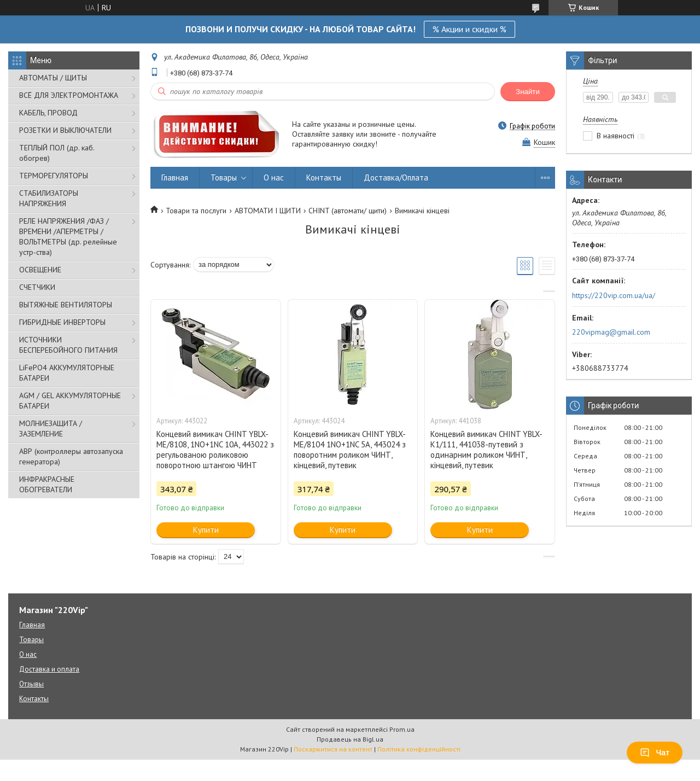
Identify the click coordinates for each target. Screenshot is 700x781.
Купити (206, 530)
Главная (175, 177)
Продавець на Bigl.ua (350, 739)
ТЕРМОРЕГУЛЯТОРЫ (54, 176)
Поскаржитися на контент (333, 749)
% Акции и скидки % (469, 29)
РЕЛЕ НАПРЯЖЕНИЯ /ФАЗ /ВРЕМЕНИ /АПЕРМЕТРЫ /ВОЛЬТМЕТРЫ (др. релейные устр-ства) (68, 237)
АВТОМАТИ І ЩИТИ (268, 211)
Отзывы (31, 684)
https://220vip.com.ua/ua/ (614, 295)
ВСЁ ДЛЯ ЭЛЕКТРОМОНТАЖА (69, 95)
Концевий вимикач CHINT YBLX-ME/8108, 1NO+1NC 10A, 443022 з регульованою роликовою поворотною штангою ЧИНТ (215, 450)
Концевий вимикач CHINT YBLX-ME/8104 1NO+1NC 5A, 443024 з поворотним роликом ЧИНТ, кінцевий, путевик (350, 450)
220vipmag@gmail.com (611, 332)
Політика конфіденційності (419, 749)
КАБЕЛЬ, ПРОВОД (48, 113)
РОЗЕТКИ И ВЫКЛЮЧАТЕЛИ (65, 130)
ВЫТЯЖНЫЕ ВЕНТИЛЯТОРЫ (66, 305)
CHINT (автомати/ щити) (348, 211)
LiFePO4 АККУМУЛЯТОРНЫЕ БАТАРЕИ (67, 373)
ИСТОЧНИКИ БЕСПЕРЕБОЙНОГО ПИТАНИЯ (68, 345)
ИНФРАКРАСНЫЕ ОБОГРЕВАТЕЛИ (47, 484)
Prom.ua (402, 729)
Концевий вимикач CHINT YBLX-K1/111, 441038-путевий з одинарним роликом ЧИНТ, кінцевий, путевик (486, 450)
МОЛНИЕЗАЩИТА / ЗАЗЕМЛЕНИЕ (51, 429)
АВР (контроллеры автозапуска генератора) (71, 456)
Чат (655, 753)
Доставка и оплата (49, 669)
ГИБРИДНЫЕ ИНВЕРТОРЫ (62, 322)
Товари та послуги (196, 211)
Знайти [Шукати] (528, 92)
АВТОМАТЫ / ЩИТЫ (53, 78)
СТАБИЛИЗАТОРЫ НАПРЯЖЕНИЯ (49, 198)
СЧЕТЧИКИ (37, 287)
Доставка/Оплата (396, 177)
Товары (224, 177)
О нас (274, 177)
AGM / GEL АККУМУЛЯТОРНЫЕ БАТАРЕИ (70, 401)
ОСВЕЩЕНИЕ (40, 270)
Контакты (324, 177)
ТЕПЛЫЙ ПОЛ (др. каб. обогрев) (57, 153)
